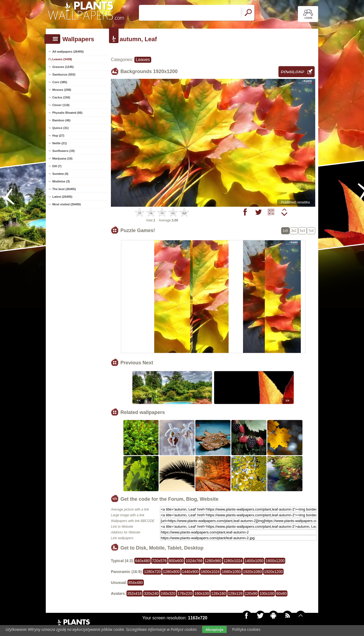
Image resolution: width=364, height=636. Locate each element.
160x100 (202, 593)
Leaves (143, 60)
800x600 (176, 561)
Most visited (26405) (67, 204)
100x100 (267, 593)
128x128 (235, 593)
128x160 (219, 593)
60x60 (281, 593)
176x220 (185, 593)
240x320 (168, 593)
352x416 (135, 593)
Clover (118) (61, 105)
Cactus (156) (61, 97)
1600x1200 (275, 561)
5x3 (302, 231)
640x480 (142, 561)
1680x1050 (231, 572)
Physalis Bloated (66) (67, 113)
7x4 (311, 231)
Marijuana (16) (62, 158)
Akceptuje (214, 629)
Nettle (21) (60, 143)
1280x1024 (233, 561)
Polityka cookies (246, 629)
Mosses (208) (62, 90)
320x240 (151, 593)
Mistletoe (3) (61, 181)
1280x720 (152, 572)
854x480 (136, 583)
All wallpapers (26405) (68, 52)
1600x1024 (210, 572)
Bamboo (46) (61, 120)
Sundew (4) (60, 174)
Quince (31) (60, 128)
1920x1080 (252, 572)
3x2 (294, 231)
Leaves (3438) (62, 59)
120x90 (251, 593)
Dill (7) (57, 166)
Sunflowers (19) (63, 151)
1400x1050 (254, 561)
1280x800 (171, 572)
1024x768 (194, 561)
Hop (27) (58, 136)
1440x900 (190, 572)
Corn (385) (60, 82)
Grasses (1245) (63, 67)
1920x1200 (273, 572)
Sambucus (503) (64, 74)
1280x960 (213, 561)
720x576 (159, 561)
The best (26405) (64, 189)
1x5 (285, 231)
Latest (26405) (62, 197)
